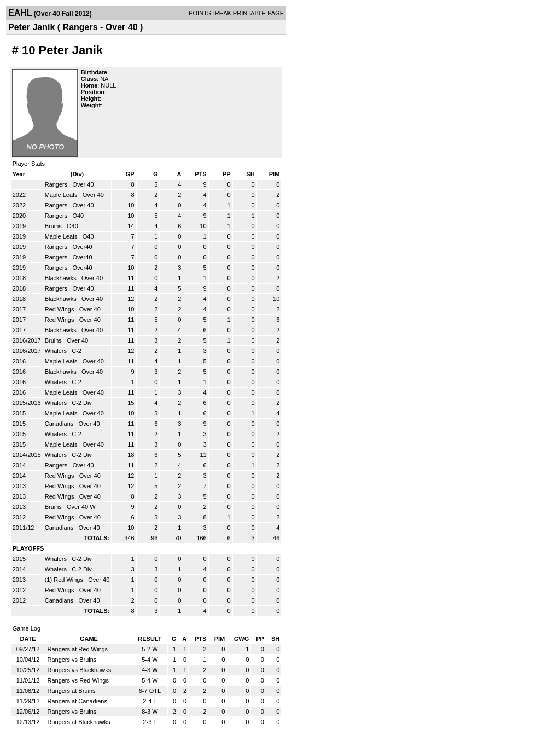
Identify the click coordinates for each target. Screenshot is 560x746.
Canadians (60, 424)
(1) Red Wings (65, 580)
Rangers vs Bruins (72, 660)
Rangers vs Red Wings (78, 680)
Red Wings (60, 309)
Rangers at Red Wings (77, 649)
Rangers (57, 184)
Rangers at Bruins (71, 691)
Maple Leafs (62, 195)
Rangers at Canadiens (77, 701)
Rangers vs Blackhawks (79, 670)
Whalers (57, 351)
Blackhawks (62, 278)
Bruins (54, 226)
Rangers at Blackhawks (78, 722)
